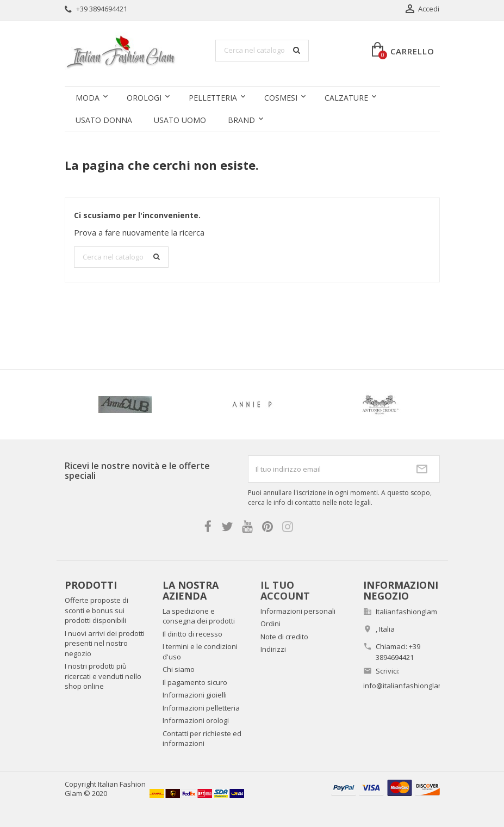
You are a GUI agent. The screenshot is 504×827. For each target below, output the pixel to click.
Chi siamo (179, 669)
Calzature (346, 98)
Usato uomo (180, 120)
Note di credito (284, 637)
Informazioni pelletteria (201, 708)
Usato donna (104, 120)
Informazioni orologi (196, 720)
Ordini (270, 624)
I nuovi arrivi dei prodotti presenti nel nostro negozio (105, 643)
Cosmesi (281, 98)
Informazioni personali (298, 611)
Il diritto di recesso (192, 634)
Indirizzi (273, 649)
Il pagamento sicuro (195, 682)
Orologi (144, 98)
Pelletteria (213, 98)
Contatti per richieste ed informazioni (202, 739)
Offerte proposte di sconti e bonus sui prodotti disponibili (97, 610)
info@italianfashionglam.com (411, 686)
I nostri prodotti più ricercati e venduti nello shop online (103, 676)
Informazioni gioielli (195, 695)
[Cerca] (262, 51)
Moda (88, 98)
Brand (241, 120)
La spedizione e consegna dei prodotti (199, 616)
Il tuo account (285, 590)
